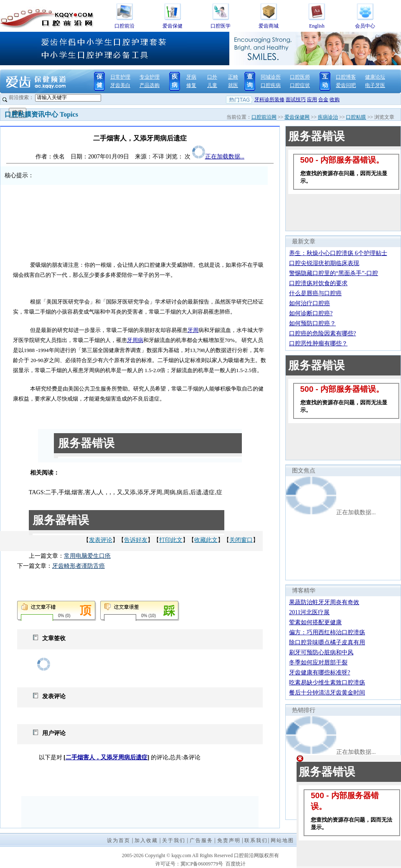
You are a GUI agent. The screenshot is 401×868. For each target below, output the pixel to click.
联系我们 (256, 840)
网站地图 (282, 840)
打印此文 (171, 540)
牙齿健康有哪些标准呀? (320, 673)
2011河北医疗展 (309, 612)
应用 (312, 100)
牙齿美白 (120, 85)
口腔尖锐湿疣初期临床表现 (324, 263)
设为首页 (119, 840)
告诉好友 (136, 540)
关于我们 (174, 840)
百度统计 (236, 864)
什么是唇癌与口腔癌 (315, 293)
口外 (212, 77)
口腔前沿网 (264, 117)
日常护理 (120, 77)
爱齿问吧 (346, 85)
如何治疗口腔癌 (310, 303)
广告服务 (201, 840)
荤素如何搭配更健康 (315, 622)
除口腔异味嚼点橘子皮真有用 (327, 642)
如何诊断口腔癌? (311, 313)
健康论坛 (375, 77)
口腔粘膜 (356, 117)
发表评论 (101, 540)
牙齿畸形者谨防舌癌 (79, 566)
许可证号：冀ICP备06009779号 (189, 864)
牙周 (193, 330)
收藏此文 (206, 540)
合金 (323, 100)
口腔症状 (300, 85)
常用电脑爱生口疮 (87, 556)
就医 (233, 85)
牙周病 (135, 340)
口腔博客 (346, 77)
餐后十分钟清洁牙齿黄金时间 (327, 693)
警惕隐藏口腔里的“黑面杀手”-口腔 (334, 273)
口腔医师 (300, 77)
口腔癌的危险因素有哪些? (322, 333)
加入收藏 (146, 840)
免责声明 (229, 840)
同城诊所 (271, 77)
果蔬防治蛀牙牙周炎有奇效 (324, 602)
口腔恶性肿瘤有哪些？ (318, 343)
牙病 (191, 77)
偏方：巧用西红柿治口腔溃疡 (327, 632)
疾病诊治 (328, 117)
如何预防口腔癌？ (312, 323)
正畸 (233, 77)
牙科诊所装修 (269, 100)
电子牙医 (375, 85)
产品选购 (150, 85)
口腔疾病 (271, 85)
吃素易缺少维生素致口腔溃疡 (327, 683)
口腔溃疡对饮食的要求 (318, 283)
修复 (191, 85)
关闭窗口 (241, 540)
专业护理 (150, 77)
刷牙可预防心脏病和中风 (321, 652)
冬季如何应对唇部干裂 (318, 662)
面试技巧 (296, 100)
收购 (335, 100)
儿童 (212, 85)
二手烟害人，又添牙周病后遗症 (107, 757)
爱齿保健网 (297, 117)
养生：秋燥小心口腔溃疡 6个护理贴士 (338, 253)
